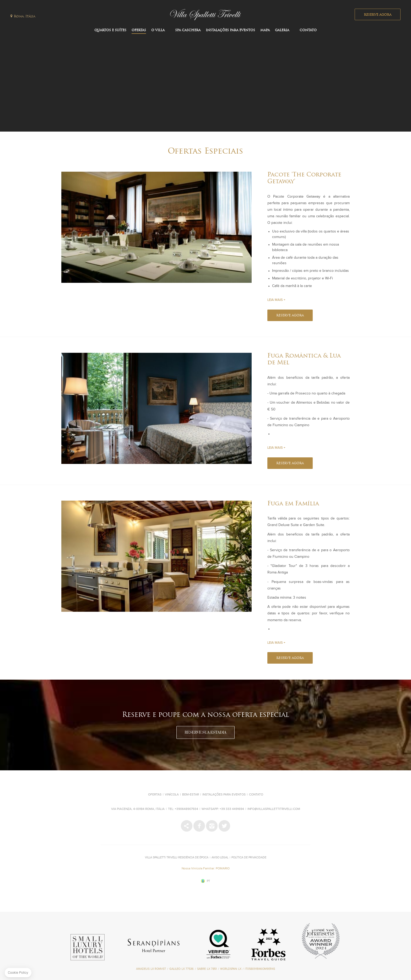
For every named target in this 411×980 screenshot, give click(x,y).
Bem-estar (191, 795)
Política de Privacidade (249, 857)
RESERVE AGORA (378, 15)
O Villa (158, 30)
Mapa (265, 30)
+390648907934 (186, 809)
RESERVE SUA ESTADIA (205, 733)
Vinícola (172, 795)
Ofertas (139, 30)
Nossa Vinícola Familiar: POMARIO (206, 869)
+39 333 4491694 (232, 809)
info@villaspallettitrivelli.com (274, 809)
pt (208, 881)
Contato (308, 30)
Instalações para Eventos (230, 30)
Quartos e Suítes (110, 30)
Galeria (282, 30)
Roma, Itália (25, 17)
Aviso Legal (220, 857)
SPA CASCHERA (188, 30)
